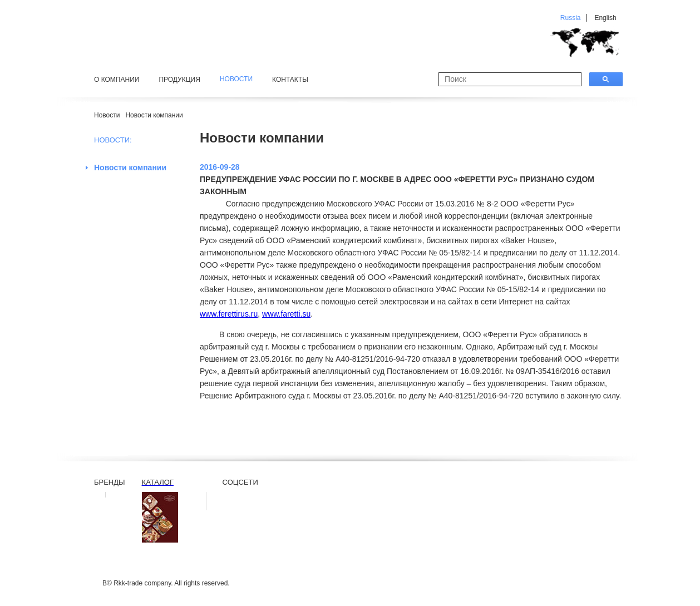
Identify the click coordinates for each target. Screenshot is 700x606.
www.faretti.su (286, 314)
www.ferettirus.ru (229, 314)
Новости (107, 115)
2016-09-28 (220, 167)
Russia (571, 18)
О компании (117, 80)
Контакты (290, 80)
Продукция (179, 80)
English (605, 18)
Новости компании (154, 115)
